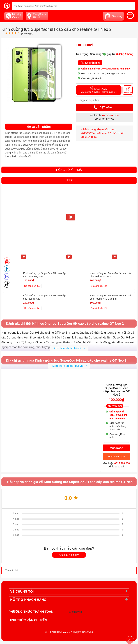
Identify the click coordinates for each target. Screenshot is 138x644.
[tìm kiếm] (132, 6)
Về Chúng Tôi (22, 592)
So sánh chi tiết (32, 286)
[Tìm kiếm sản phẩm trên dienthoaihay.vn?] (73, 6)
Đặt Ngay (103, 107)
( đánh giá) (27, 33)
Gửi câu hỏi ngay (69, 555)
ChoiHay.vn (75, 612)
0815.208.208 (111, 115)
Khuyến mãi (90, 63)
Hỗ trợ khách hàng (28, 600)
